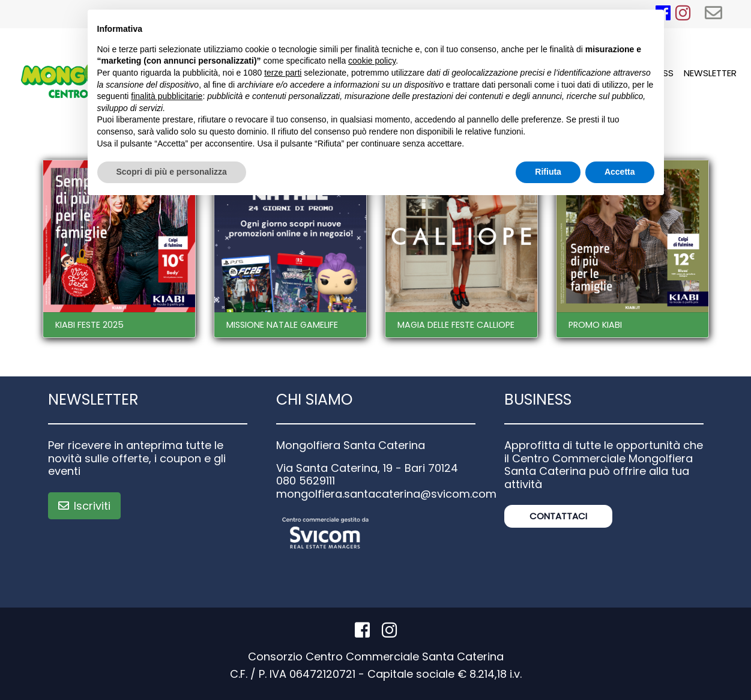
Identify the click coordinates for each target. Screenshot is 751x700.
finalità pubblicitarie (167, 96)
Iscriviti (84, 506)
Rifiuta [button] (548, 172)
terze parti (283, 73)
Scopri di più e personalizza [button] (172, 172)
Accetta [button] (620, 172)
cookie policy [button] (372, 61)
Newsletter (710, 73)
